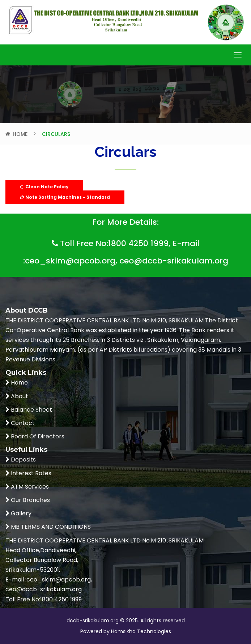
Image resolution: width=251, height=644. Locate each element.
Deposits (23, 460)
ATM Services (29, 487)
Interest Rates (30, 473)
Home (20, 134)
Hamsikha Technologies (140, 631)
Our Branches (30, 500)
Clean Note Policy (44, 187)
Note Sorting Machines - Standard (65, 197)
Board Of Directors (37, 436)
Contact (22, 423)
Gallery (20, 513)
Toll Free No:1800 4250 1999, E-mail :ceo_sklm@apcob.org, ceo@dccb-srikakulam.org (126, 250)
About (19, 396)
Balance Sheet (31, 410)
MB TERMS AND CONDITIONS (50, 527)
